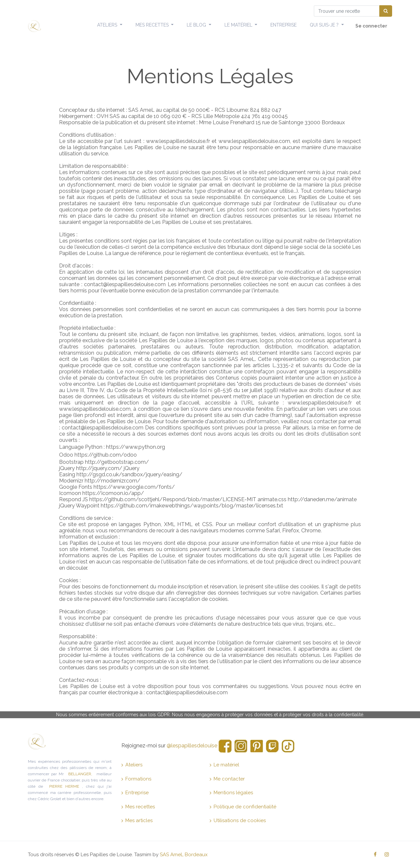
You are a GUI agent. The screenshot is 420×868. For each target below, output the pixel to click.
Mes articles (137, 820)
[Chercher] (386, 11)
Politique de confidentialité (243, 807)
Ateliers (132, 765)
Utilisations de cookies (238, 820)
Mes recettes (138, 807)
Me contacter (227, 779)
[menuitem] (283, 25)
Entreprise (135, 793)
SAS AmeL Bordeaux (184, 855)
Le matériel (224, 765)
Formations (136, 779)
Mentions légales (231, 793)
